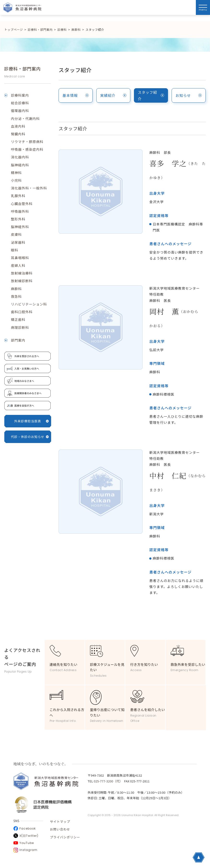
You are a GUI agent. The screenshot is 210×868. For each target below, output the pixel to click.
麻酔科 (16, 289)
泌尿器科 (18, 242)
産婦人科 (18, 265)
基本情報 (76, 95)
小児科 (16, 180)
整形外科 (18, 219)
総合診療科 (20, 103)
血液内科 (18, 126)
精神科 (16, 173)
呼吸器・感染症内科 (27, 149)
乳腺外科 (18, 196)
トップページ (14, 29)
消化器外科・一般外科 (29, 188)
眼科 (15, 250)
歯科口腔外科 (22, 312)
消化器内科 (20, 157)
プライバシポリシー (65, 837)
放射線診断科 (22, 281)
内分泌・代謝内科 (25, 119)
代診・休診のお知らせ (30, 437)
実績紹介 (113, 95)
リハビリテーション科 (29, 304)
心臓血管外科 (22, 204)
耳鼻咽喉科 (20, 258)
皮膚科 (16, 234)
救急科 (16, 296)
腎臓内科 (18, 134)
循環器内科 (20, 111)
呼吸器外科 (20, 211)
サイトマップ (60, 821)
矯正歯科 (18, 319)
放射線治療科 (22, 273)
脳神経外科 (20, 227)
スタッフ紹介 (151, 95)
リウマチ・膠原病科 (27, 142)
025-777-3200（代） (107, 781)
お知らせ (189, 95)
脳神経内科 (20, 165)
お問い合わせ (60, 829)
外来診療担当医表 (31, 421)
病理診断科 (20, 327)
